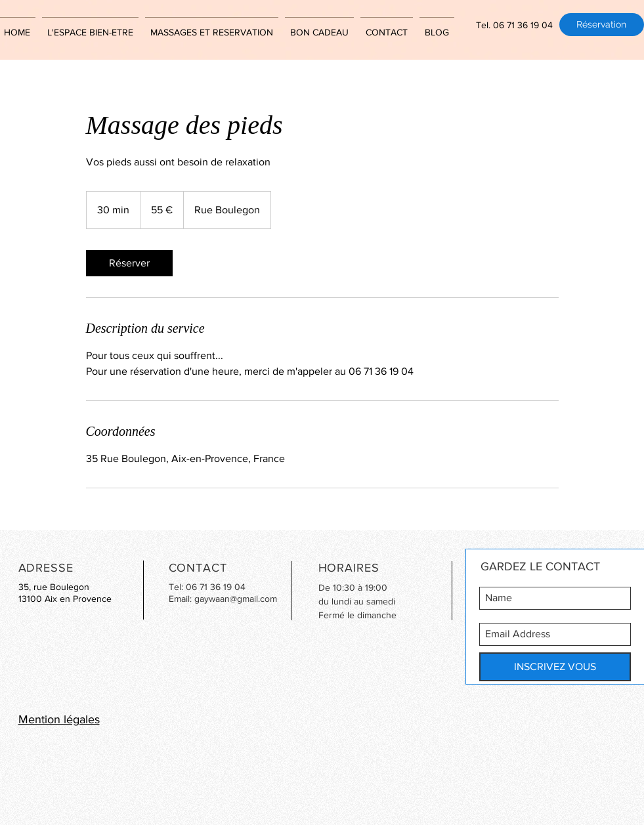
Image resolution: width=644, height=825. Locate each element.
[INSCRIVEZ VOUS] (555, 667)
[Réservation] (602, 25)
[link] (129, 263)
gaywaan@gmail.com (236, 599)
